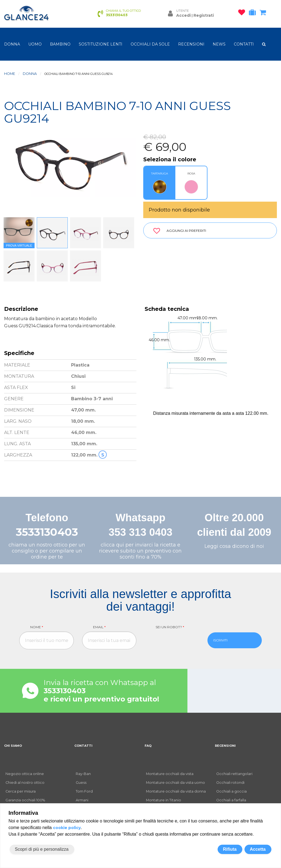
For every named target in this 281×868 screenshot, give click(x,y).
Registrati (204, 15)
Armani (82, 800)
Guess (81, 783)
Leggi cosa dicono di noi (234, 546)
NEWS (219, 44)
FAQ (148, 746)
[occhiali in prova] (254, 13)
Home (10, 74)
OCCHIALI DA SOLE (150, 44)
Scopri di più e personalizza (42, 849)
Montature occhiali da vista (170, 774)
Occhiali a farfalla (231, 800)
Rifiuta (230, 849)
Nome (37, 627)
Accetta (258, 849)
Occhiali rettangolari (234, 774)
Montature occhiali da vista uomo (175, 783)
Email (99, 627)
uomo (35, 44)
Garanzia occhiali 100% (25, 800)
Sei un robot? (170, 627)
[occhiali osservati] (243, 13)
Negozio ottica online (25, 774)
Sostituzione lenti (101, 44)
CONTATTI (244, 44)
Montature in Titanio (164, 800)
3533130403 (47, 532)
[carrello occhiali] (264, 13)
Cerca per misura (21, 791)
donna (12, 44)
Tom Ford (84, 791)
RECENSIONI (191, 44)
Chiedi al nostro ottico (25, 783)
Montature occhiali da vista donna (176, 791)
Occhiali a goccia (231, 791)
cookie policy (67, 828)
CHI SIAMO (13, 746)
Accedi (183, 15)
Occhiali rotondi (230, 783)
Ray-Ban (83, 774)
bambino (60, 44)
